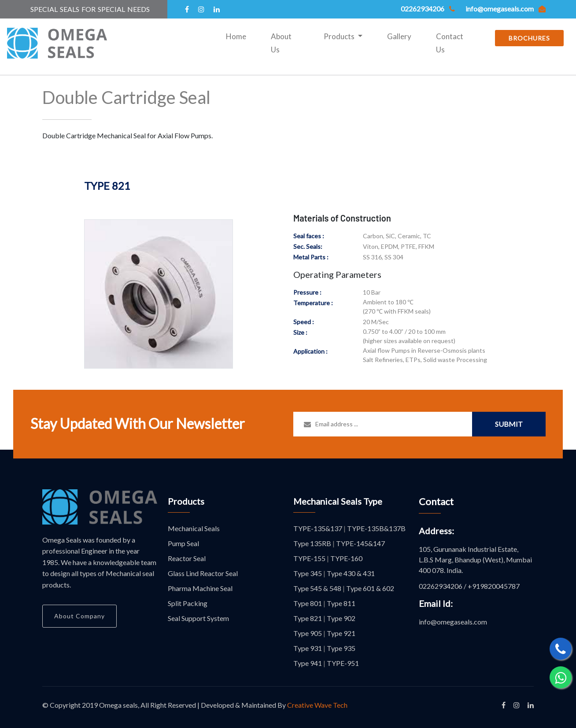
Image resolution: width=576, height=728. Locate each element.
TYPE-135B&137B (376, 528)
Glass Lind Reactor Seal (203, 573)
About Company (79, 616)
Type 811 (341, 603)
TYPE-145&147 (360, 543)
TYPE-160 (346, 558)
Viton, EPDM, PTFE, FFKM (399, 246)
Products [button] (340, 36)
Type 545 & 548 (317, 588)
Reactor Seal (187, 558)
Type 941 (308, 663)
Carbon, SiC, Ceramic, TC (397, 236)
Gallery (399, 36)
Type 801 (308, 603)
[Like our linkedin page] (531, 705)
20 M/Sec (376, 322)
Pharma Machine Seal (200, 588)
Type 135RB (312, 543)
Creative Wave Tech (317, 705)
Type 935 (341, 648)
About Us (281, 43)
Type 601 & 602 (370, 588)
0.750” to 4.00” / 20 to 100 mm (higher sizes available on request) (409, 336)
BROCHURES (529, 38)
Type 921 (341, 633)
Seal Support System (198, 618)
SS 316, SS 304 (383, 257)
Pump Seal (183, 543)
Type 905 (308, 633)
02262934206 (441, 586)
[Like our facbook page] (504, 705)
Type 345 (308, 573)
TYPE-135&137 (318, 528)
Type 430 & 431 (351, 573)
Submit (509, 424)
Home (238, 35)
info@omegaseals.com (453, 622)
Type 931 (308, 648)
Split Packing (188, 603)
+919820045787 (494, 586)
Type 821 (308, 618)
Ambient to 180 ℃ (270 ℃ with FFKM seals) (397, 307)
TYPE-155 (309, 558)
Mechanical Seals (194, 528)
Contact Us (450, 43)
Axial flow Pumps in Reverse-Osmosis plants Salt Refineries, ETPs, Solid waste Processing (425, 355)
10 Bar (372, 292)
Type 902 (341, 618)
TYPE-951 (343, 663)
